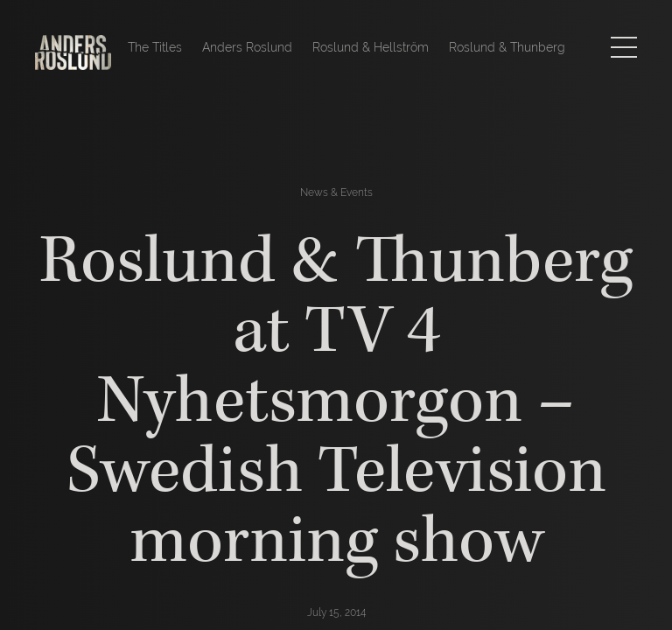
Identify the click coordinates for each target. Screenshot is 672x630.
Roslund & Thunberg (507, 47)
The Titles (155, 47)
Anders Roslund (247, 47)
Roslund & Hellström (371, 47)
